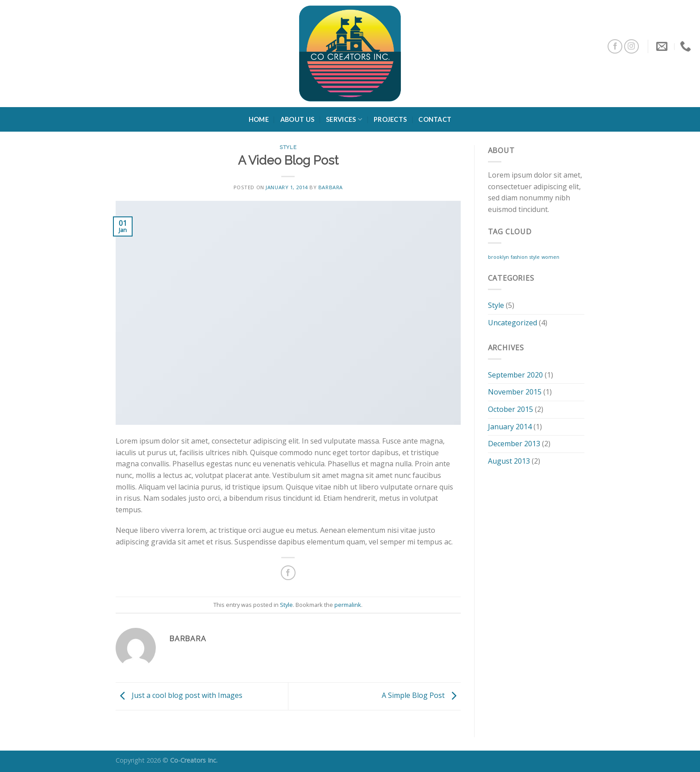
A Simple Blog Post (421, 696)
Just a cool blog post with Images (179, 696)
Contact (435, 119)
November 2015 (515, 392)
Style (288, 147)
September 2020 (515, 375)
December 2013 (514, 444)
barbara (331, 187)
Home (259, 119)
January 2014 (510, 427)
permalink (348, 605)
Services (344, 119)
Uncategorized (512, 323)
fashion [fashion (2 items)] (519, 257)
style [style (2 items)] (535, 257)
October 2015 (510, 409)
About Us (297, 119)
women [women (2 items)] (550, 257)
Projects (390, 119)
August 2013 (509, 461)
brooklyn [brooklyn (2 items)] (498, 257)
